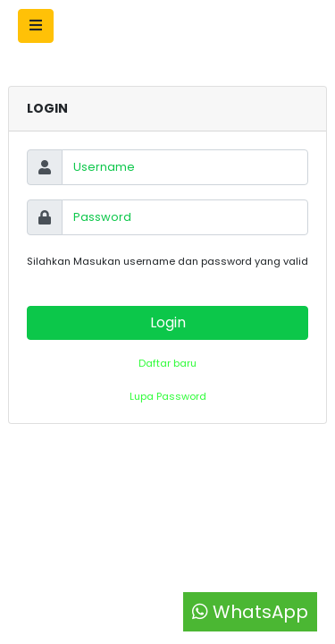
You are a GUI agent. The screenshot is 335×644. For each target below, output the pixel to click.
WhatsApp (250, 612)
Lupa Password (168, 396)
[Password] (185, 217)
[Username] (185, 167)
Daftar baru (167, 363)
